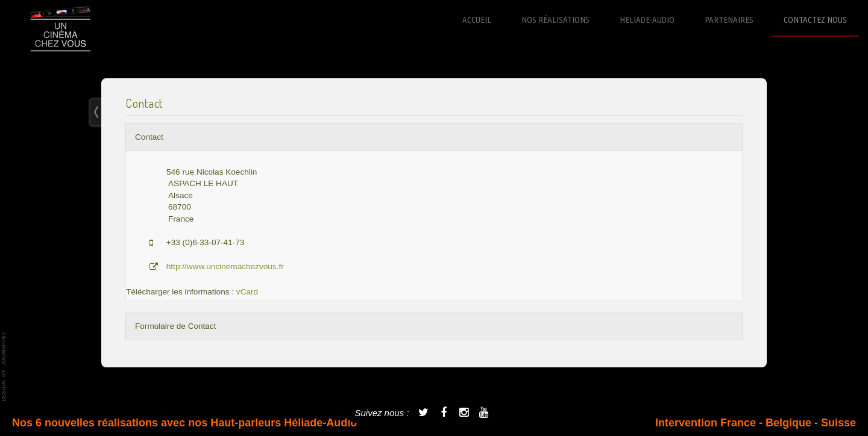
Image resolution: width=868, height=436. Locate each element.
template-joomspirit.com (4, 367)
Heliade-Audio (647, 20)
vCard (247, 292)
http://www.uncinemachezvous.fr (225, 266)
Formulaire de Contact (175, 326)
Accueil (477, 20)
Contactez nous (815, 20)
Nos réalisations (555, 20)
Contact (149, 137)
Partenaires (729, 20)
